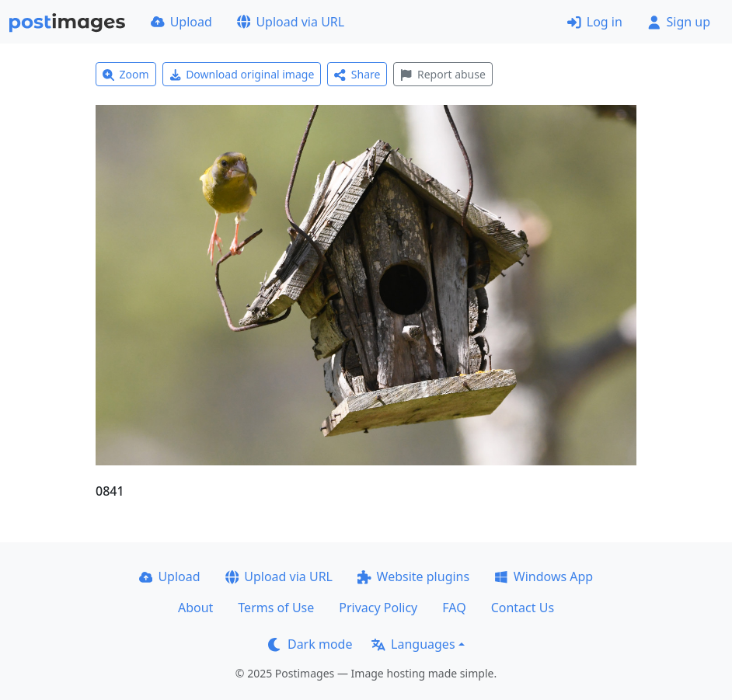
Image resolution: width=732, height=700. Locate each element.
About (195, 608)
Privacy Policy (378, 608)
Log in (595, 22)
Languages (413, 644)
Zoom (126, 74)
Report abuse (443, 74)
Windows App (544, 576)
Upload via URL (291, 22)
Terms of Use (276, 608)
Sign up (679, 22)
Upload (181, 22)
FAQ (454, 608)
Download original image (242, 74)
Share (357, 74)
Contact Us (523, 608)
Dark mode (310, 644)
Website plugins (413, 576)
